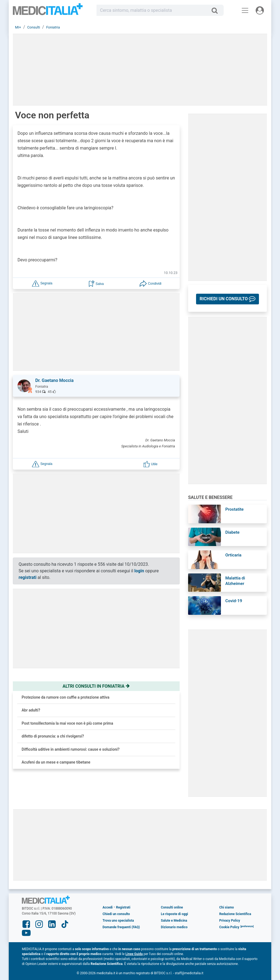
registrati (27, 577)
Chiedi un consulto (116, 914)
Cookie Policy (229, 927)
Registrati (123, 907)
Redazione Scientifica (235, 914)
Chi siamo (227, 907)
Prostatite (234, 509)
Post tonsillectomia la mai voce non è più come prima (67, 723)
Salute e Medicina (174, 921)
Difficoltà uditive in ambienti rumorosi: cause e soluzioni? (71, 749)
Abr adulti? (31, 710)
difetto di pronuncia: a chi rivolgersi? (53, 736)
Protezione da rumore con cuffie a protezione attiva (65, 697)
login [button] (139, 571)
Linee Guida (134, 954)
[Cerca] (217, 10)
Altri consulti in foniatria (96, 686)
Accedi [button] (108, 907)
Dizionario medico (174, 927)
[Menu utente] (260, 10)
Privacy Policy (230, 921)
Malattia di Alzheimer (235, 581)
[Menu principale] (245, 10)
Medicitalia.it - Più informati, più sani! (48, 11)
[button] (42, 283)
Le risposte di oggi (174, 914)
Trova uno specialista (118, 921)
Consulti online (172, 907)
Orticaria (233, 555)
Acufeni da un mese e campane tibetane (56, 762)
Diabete (232, 532)
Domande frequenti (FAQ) (121, 927)
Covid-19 (234, 601)
